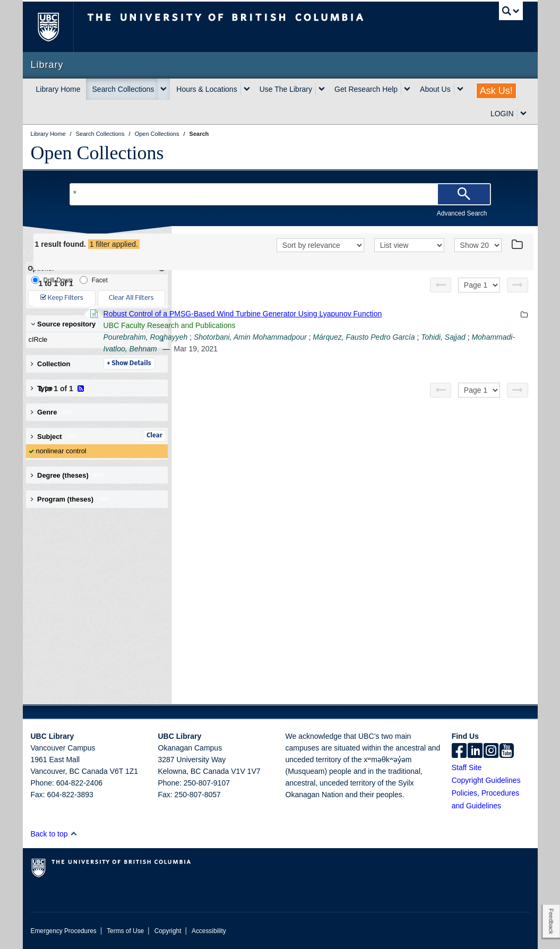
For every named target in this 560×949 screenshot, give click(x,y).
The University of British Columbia (56, 27)
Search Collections (123, 89)
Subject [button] (54, 437)
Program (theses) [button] (70, 499)
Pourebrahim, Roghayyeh (291, 363)
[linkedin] (475, 752)
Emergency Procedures (64, 931)
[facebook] (459, 752)
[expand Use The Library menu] (322, 89)
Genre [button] (52, 412)
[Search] (464, 194)
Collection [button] (51, 364)
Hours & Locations (206, 89)
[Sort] (320, 260)
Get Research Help (366, 89)
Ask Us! (496, 91)
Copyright (168, 931)
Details (275, 389)
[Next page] (518, 299)
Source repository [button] (63, 324)
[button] (74, 834)
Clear (154, 436)
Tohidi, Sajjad (321, 374)
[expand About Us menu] (460, 89)
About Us (435, 89)
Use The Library (286, 89)
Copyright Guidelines (486, 780)
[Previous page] (441, 299)
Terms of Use (125, 931)
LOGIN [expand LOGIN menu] (502, 114)
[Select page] (479, 299)
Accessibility (209, 931)
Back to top (54, 834)
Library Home (58, 89)
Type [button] (50, 388)
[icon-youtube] (507, 752)
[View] (409, 260)
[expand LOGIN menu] (523, 114)
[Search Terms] (280, 194)
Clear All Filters (131, 298)
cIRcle (94, 340)
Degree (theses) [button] (68, 475)
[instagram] (491, 752)
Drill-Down (52, 280)
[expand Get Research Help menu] (407, 89)
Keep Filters (62, 298)
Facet (94, 280)
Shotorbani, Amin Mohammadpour (396, 363)
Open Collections (97, 153)
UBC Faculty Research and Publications (315, 351)
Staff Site (467, 767)
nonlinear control (61, 451)
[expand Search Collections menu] (163, 89)
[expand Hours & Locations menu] (247, 89)
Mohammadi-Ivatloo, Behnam (398, 374)
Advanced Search (462, 213)
